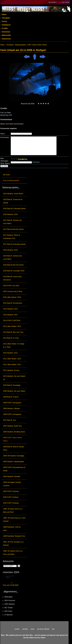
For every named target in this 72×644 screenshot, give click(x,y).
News (4, 14)
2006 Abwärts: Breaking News (14, 432)
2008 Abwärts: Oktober (11, 408)
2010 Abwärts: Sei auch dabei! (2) (14, 378)
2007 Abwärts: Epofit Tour (12, 426)
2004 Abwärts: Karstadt (12, 476)
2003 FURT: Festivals (11, 491)
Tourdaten (6, 18)
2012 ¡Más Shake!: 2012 (12, 359)
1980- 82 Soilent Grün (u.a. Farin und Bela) (13, 553)
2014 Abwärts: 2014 (10, 315)
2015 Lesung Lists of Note (13, 291)
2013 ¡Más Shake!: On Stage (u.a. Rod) (14, 345)
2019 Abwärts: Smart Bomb (13, 194)
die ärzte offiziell (43, 629)
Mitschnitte (6, 35)
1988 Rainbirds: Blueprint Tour (14, 536)
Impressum (6, 39)
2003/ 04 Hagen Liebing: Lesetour (12, 484)
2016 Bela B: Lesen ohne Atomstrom (12, 278)
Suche (4, 21)
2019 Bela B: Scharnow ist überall (13, 201)
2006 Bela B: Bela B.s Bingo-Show (14, 448)
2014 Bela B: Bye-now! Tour (13, 332)
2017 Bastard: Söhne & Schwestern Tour (12, 237)
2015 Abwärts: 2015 (10, 309)
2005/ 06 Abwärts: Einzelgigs (14, 456)
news (32, 629)
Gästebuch (6, 25)
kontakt (25, 629)
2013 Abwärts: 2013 (10, 353)
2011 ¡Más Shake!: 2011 (12, 365)
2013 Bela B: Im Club (11, 338)
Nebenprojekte (20, 45)
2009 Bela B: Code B (11, 397)
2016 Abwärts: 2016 (10, 250)
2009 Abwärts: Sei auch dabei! (14, 391)
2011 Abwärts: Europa (11, 370)
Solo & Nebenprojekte (11, 180)
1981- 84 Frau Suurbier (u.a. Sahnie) (13, 544)
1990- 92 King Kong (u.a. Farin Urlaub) (14, 520)
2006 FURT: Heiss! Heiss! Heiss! (12, 439)
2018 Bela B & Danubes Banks (14, 209)
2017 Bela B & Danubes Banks (14, 244)
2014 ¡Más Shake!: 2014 (12, 326)
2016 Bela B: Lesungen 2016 (14, 271)
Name (3, 134)
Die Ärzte (6, 175)
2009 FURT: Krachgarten (12, 403)
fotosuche (8, 561)
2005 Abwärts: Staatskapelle (13, 462)
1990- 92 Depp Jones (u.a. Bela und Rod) (13, 510)
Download (6, 32)
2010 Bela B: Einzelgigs (12, 385)
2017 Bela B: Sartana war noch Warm (12, 222)
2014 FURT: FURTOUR (12, 321)
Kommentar (5, 137)
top (53, 629)
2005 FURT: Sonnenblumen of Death (14, 469)
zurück (17, 629)
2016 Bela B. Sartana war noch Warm (12, 257)
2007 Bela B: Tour (10, 420)
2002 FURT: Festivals (11, 503)
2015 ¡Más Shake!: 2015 (12, 297)
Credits (5, 28)
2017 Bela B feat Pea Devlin (13, 229)
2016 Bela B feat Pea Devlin (13, 265)
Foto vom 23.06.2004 (11, 585)
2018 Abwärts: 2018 (10, 214)
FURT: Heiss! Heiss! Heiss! (37, 45)
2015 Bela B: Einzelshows (13, 303)
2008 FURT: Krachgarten (12, 414)
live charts (66, 2)
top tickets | (53, 2)
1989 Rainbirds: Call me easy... (12, 529)
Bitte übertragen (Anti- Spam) (5, 161)
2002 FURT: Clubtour (11, 497)
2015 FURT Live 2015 (11, 286)
